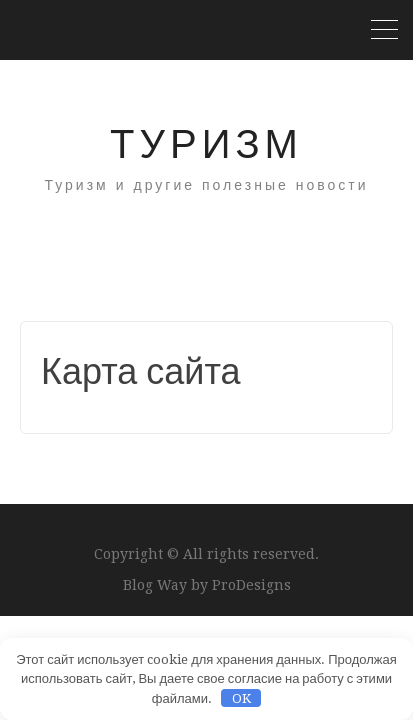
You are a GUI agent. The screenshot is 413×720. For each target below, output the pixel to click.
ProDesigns (251, 585)
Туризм (206, 144)
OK (241, 698)
